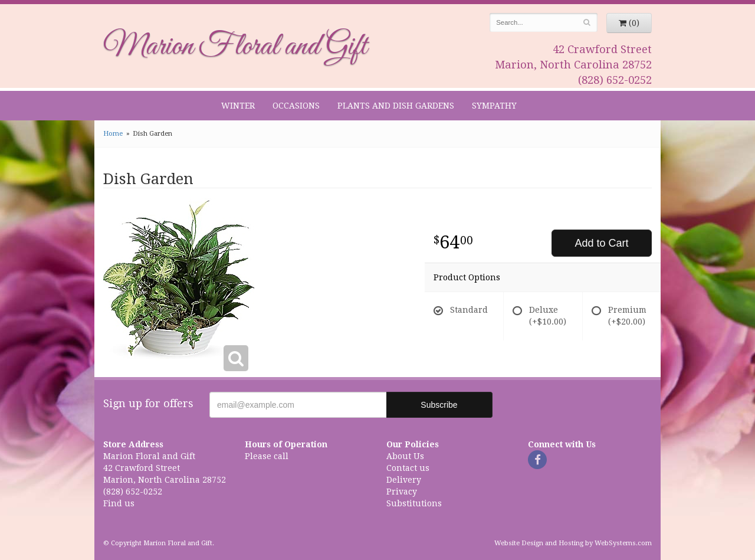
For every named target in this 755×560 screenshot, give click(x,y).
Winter (238, 106)
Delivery (404, 480)
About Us (405, 456)
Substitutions (414, 503)
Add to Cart (601, 243)
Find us (119, 503)
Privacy (402, 492)
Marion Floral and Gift (235, 47)
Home (113, 134)
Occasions (296, 106)
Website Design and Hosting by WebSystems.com (573, 543)
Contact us (408, 468)
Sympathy (494, 106)
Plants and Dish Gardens (396, 106)
